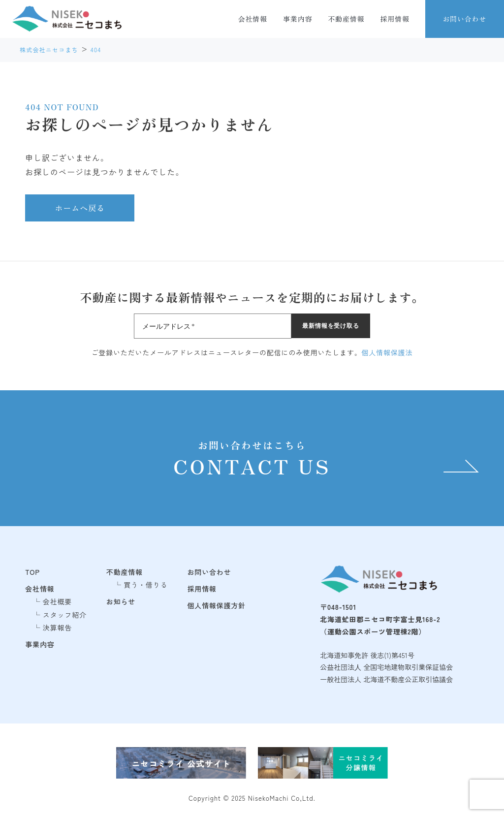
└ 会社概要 (52, 601)
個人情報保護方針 (216, 605)
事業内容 (298, 19)
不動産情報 (346, 19)
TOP (32, 572)
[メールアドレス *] (213, 326)
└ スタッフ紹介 (60, 615)
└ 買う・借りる (141, 585)
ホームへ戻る (80, 208)
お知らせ (121, 601)
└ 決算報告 (52, 628)
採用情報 (395, 19)
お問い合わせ (464, 19)
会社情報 (253, 19)
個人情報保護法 (387, 352)
